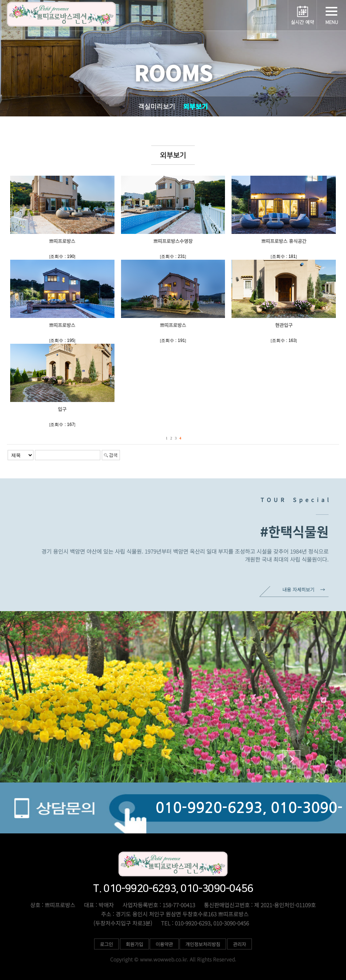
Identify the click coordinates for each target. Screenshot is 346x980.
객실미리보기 (157, 106)
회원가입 (134, 944)
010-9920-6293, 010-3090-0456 (249, 817)
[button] (291, 759)
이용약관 (164, 944)
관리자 (240, 944)
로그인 (106, 944)
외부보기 (196, 106)
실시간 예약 (302, 22)
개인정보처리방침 (203, 944)
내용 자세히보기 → (304, 589)
